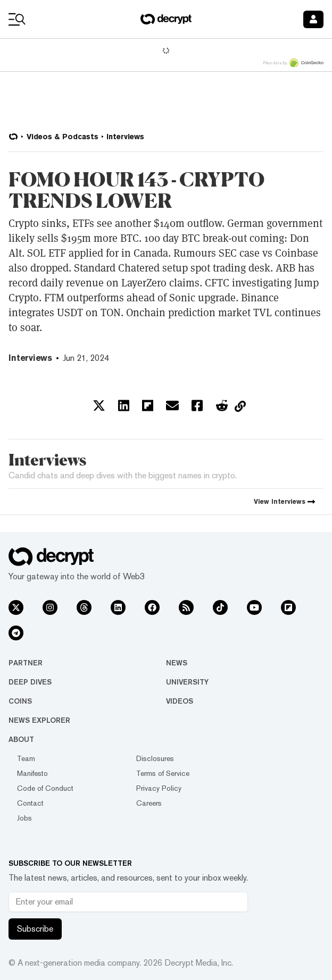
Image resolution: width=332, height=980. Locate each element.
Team (26, 758)
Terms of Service (163, 773)
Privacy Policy (159, 788)
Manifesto (32, 773)
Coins (20, 701)
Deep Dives (30, 682)
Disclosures (155, 758)
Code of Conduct (45, 788)
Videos (180, 701)
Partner (26, 663)
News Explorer (39, 720)
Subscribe (35, 929)
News (177, 663)
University (187, 682)
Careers (149, 803)
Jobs (24, 818)
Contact (30, 803)
